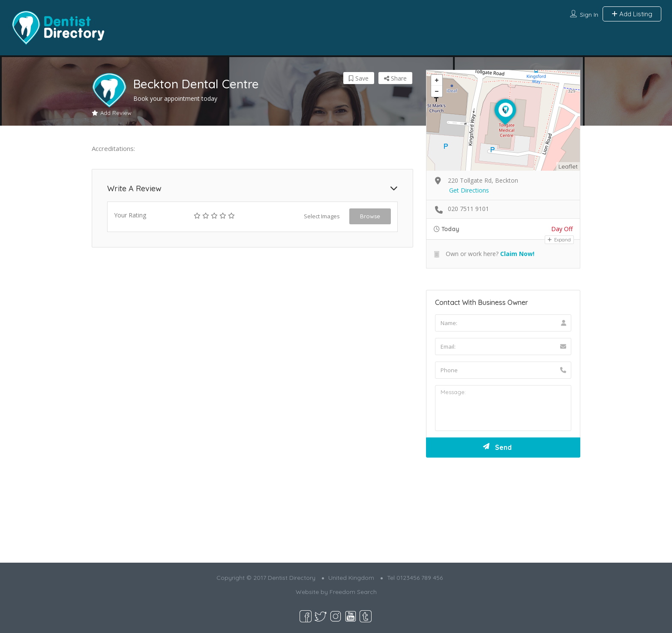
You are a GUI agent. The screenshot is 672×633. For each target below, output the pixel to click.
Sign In (589, 15)
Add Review (112, 113)
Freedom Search (353, 592)
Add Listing (632, 14)
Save (359, 78)
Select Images (322, 216)
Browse (370, 216)
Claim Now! (517, 254)
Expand (559, 240)
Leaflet (568, 166)
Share (395, 78)
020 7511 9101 (468, 209)
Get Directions (469, 190)
